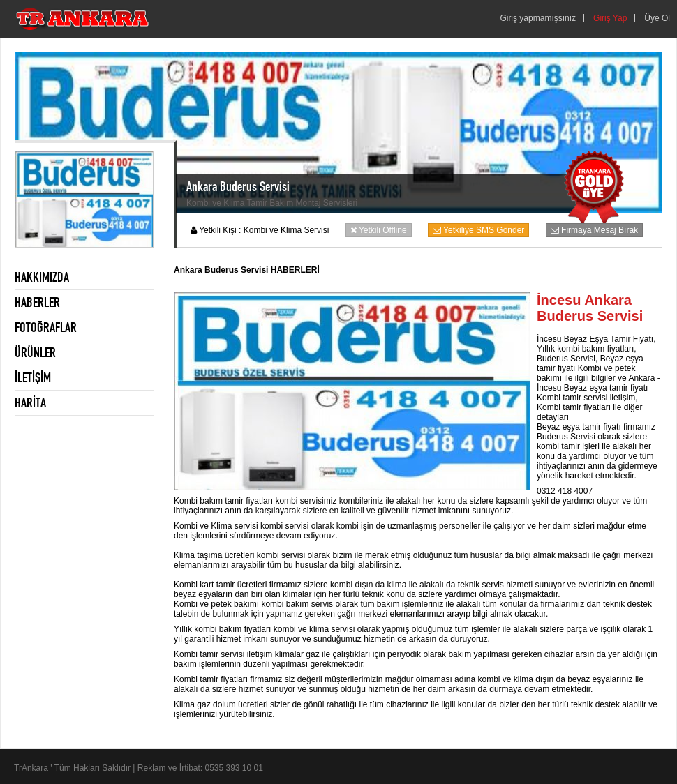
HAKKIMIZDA (42, 277)
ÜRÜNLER (35, 352)
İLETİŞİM (33, 377)
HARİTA (30, 402)
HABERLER (37, 302)
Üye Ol (657, 18)
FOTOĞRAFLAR (46, 327)
